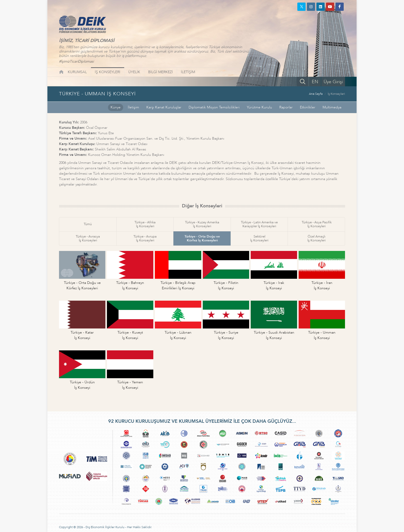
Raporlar (286, 107)
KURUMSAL (77, 72)
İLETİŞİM (188, 72)
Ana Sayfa (316, 94)
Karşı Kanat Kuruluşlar (164, 107)
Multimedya (332, 107)
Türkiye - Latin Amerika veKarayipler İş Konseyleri (259, 224)
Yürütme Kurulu (259, 107)
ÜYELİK (134, 72)
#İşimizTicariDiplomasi (76, 61)
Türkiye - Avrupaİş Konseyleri (145, 238)
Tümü (88, 224)
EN (315, 82)
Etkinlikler (308, 107)
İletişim (133, 107)
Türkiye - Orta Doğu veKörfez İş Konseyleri (202, 238)
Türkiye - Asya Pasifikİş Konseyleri (317, 224)
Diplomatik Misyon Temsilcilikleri (214, 107)
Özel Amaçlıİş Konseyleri (317, 238)
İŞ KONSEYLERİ (108, 72)
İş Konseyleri (336, 94)
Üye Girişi (333, 82)
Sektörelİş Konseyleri (259, 238)
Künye (116, 107)
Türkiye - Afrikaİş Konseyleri (145, 224)
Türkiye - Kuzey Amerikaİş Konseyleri (202, 224)
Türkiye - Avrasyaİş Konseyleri (88, 238)
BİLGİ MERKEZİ (161, 72)
